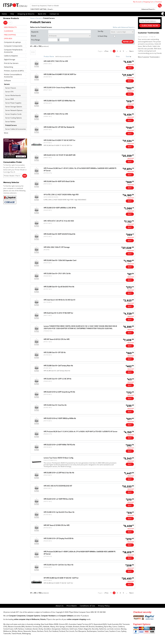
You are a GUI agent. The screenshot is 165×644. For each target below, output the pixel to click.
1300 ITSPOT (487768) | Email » (42, 9)
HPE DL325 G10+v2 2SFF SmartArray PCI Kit (59, 392)
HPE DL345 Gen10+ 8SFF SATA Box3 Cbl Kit (59, 181)
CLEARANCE (9, 31)
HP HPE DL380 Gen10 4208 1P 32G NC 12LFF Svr (61, 578)
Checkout (158, 2)
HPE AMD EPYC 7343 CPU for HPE (56, 61)
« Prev (106, 51)
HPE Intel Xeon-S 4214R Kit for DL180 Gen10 (59, 300)
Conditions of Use (87, 606)
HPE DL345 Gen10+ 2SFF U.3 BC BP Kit (57, 379)
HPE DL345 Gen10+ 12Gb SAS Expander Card (60, 260)
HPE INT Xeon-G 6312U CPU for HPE (57, 339)
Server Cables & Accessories (16, 129)
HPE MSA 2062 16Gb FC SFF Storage (57, 247)
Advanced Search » (148, 9)
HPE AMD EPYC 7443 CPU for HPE (56, 114)
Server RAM (10, 99)
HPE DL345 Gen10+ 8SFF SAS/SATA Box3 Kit (59, 234)
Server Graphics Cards (13, 114)
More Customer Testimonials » (149, 57)
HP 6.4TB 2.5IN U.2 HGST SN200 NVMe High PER (61, 195)
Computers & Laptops (12, 42)
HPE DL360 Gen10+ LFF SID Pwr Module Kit (59, 127)
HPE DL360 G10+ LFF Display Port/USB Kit (58, 538)
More (6, 133)
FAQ (12, 14)
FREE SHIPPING (10, 35)
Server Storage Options (14, 107)
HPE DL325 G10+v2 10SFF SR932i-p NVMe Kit (60, 418)
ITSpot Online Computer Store (79, 612)
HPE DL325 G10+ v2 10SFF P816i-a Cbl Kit (58, 499)
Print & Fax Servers (11, 63)
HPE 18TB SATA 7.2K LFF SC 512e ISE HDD (59, 221)
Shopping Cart (148, 2)
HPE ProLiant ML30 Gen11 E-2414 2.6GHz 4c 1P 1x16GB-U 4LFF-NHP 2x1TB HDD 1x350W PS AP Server (81, 432)
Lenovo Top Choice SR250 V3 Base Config (58, 458)
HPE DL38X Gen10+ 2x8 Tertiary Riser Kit (58, 366)
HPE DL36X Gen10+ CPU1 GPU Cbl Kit (57, 274)
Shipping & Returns (26, 14)
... (127, 51)
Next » (132, 51)
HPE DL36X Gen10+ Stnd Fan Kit (55, 405)
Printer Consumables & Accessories (13, 76)
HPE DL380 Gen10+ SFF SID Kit (55, 352)
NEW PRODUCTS (10, 27)
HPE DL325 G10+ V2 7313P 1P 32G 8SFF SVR (59, 155)
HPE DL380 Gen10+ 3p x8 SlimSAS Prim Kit (59, 287)
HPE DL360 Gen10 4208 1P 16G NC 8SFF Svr (59, 140)
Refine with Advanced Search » (124, 27)
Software (7, 80)
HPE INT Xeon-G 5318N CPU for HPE (57, 525)
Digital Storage (10, 59)
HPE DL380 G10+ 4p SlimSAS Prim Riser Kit (59, 512)
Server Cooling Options (14, 118)
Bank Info (42, 14)
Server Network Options (14, 110)
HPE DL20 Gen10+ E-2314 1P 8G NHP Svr (58, 313)
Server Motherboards (13, 95)
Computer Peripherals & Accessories (13, 51)
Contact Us (54, 14)
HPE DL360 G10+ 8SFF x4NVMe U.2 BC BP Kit (60, 208)
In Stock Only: (107, 36)
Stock (129, 56)
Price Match (72, 606)
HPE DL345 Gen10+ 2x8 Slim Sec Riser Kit (58, 565)
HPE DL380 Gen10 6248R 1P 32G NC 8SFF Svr (60, 74)
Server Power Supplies (13, 103)
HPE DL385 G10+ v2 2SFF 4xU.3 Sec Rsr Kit (59, 473)
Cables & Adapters (11, 56)
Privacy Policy (104, 606)
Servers (39, 18)
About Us (60, 606)
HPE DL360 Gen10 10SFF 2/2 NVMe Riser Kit (59, 101)
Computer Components (13, 46)
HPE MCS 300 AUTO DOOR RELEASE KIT (58, 486)
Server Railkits (10, 122)
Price (118, 56)
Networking (8, 67)
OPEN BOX (8, 38)
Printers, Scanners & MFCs (14, 71)
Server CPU (9, 92)
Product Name (49, 56)
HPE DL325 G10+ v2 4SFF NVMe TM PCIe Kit (59, 445)
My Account (137, 2)
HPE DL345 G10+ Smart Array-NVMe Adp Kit (59, 88)
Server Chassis (11, 88)
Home (4, 14)
